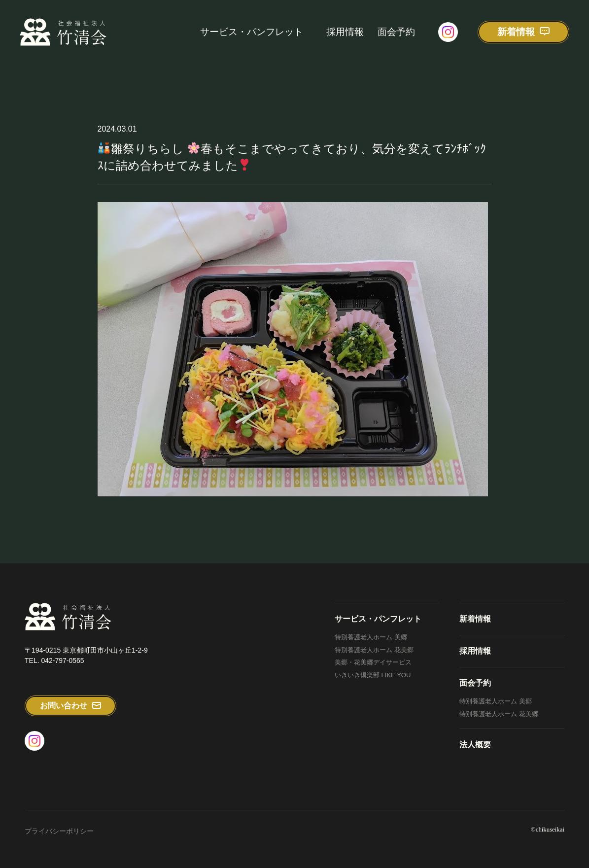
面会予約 (396, 32)
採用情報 (345, 32)
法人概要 (475, 745)
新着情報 (475, 619)
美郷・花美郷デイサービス (373, 662)
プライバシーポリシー (59, 831)
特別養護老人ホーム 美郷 (371, 637)
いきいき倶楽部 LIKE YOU (373, 675)
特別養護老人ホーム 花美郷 (374, 650)
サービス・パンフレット (252, 32)
